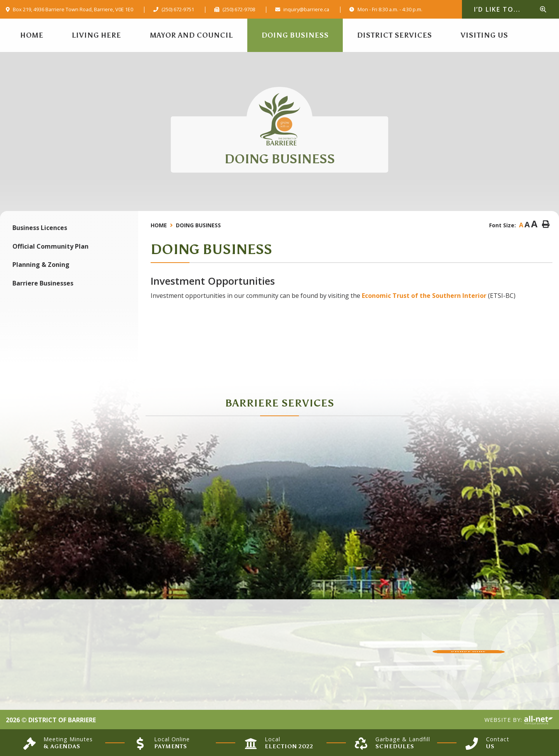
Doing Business (198, 225)
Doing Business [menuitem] (295, 35)
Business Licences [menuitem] (40, 228)
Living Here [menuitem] (96, 35)
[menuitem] (32, 35)
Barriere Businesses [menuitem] (43, 283)
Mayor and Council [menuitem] (191, 35)
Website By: (519, 720)
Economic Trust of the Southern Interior (424, 296)
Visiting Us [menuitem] (484, 35)
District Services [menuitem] (395, 35)
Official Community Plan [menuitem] (50, 246)
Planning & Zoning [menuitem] (41, 265)
